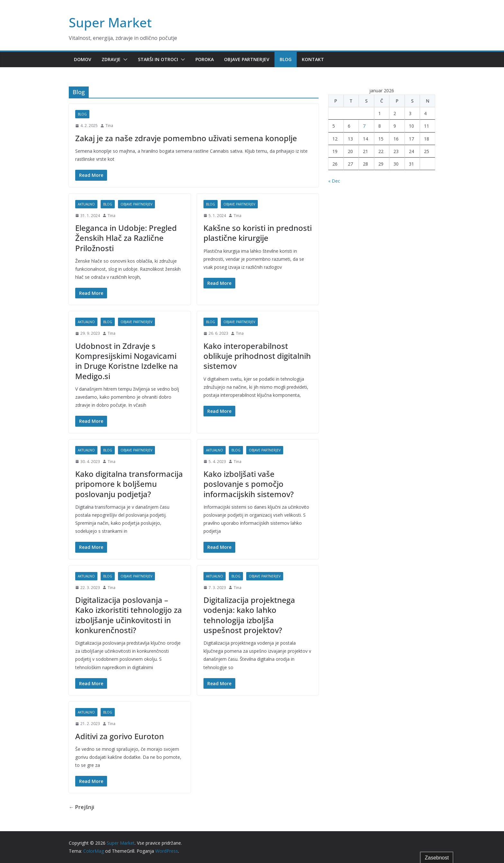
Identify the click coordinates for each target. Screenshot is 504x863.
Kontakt (313, 59)
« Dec (334, 181)
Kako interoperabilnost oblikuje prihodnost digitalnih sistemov (257, 356)
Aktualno (86, 204)
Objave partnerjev (247, 59)
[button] (124, 59)
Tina (109, 126)
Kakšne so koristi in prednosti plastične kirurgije (258, 233)
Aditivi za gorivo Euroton (120, 736)
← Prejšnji (81, 807)
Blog (286, 59)
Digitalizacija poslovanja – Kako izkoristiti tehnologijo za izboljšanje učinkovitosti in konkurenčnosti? (129, 615)
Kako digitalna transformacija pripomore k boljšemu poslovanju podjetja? (129, 484)
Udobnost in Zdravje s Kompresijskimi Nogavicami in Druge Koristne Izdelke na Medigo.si (127, 361)
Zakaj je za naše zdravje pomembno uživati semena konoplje (186, 138)
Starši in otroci (158, 59)
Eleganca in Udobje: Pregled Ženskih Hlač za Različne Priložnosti (126, 238)
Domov (83, 59)
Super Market (110, 22)
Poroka (205, 59)
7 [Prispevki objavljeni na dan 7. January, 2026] (364, 126)
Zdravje (111, 59)
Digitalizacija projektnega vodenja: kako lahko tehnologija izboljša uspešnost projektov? (249, 615)
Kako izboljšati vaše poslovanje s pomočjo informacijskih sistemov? (249, 484)
